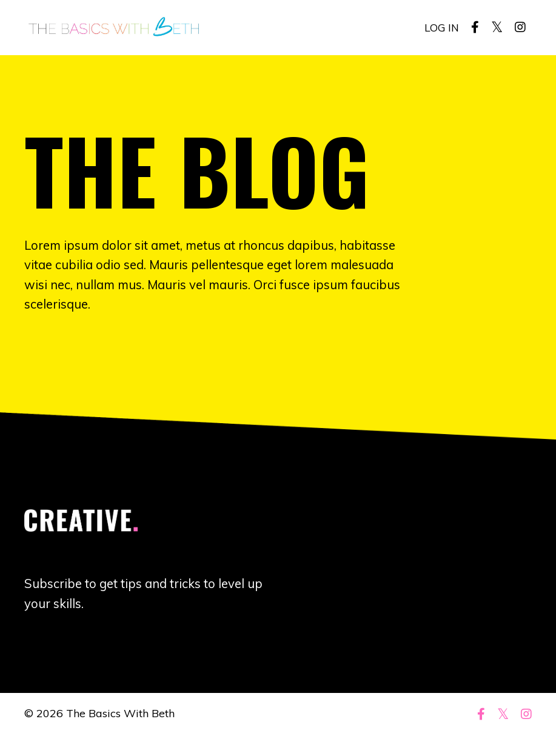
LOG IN (441, 27)
